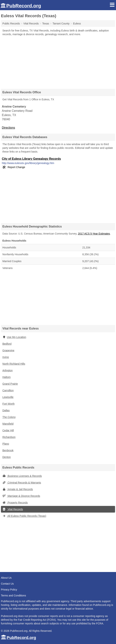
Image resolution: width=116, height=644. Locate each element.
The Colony (9, 417)
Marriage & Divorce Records (21, 496)
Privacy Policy (9, 590)
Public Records (11, 24)
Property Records (15, 503)
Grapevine (8, 350)
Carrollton (8, 390)
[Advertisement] (58, 61)
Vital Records (13, 509)
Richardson (9, 437)
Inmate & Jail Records (18, 489)
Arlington (7, 370)
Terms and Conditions (13, 596)
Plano (6, 444)
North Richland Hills (14, 364)
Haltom (6, 377)
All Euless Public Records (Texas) (24, 516)
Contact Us (7, 584)
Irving (6, 357)
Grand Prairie (10, 384)
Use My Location (14, 337)
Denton (7, 457)
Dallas (6, 410)
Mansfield (8, 424)
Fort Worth (9, 404)
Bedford (7, 344)
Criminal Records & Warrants (22, 483)
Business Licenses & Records (22, 476)
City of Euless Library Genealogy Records (31, 159)
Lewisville (8, 397)
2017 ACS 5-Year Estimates (94, 234)
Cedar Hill (8, 430)
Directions (8, 128)
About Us (6, 578)
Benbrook (8, 450)
